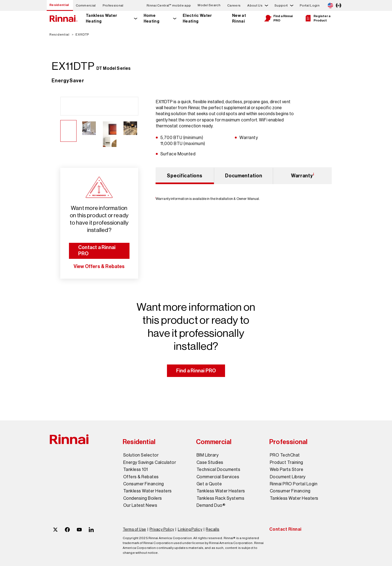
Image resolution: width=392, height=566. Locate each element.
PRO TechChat (285, 455)
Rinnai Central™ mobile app (169, 5)
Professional (113, 5)
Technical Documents (218, 470)
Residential (59, 5)
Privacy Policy (162, 529)
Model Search (209, 5)
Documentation (244, 176)
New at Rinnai (239, 18)
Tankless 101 (136, 470)
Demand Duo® (211, 505)
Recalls (212, 529)
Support (281, 5)
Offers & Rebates (141, 477)
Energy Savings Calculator (150, 463)
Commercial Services (218, 477)
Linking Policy (190, 529)
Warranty (303, 175)
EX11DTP (82, 34)
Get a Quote (209, 484)
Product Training (287, 463)
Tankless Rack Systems (220, 498)
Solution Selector (141, 455)
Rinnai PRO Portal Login (294, 484)
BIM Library (208, 455)
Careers (234, 5)
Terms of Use (134, 529)
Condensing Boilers (143, 498)
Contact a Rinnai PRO (97, 251)
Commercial (86, 5)
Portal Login (310, 5)
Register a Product (317, 18)
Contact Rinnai (285, 529)
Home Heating (151, 18)
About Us (255, 5)
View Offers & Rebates (99, 266)
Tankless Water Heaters (148, 491)
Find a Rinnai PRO (278, 18)
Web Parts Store (287, 470)
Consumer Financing (144, 484)
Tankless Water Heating (101, 18)
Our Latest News (140, 505)
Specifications (185, 176)
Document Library (288, 477)
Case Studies (210, 463)
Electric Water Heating (197, 18)
